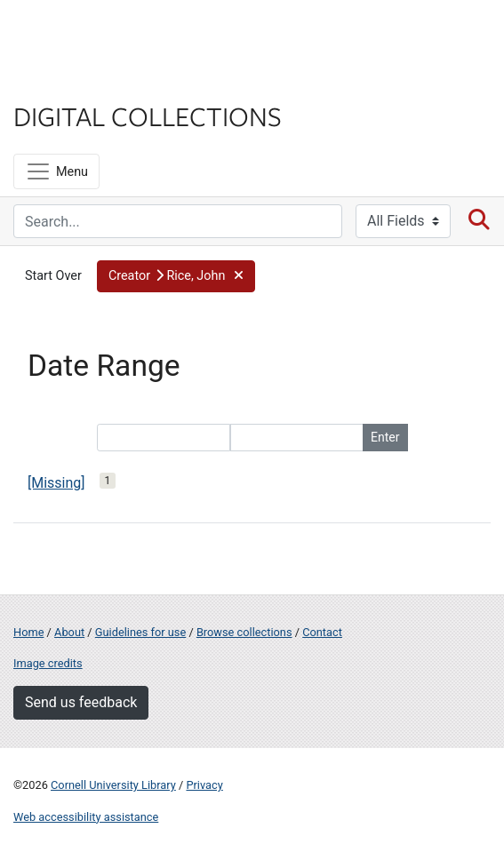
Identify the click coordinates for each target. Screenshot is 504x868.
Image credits (48, 663)
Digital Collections (148, 115)
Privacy (204, 785)
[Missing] (56, 483)
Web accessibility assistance (86, 817)
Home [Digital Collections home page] (28, 632)
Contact (322, 632)
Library (67, 81)
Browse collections (244, 632)
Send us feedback (81, 702)
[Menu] (56, 171)
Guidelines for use (140, 632)
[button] (176, 276)
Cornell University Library (113, 785)
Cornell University (102, 34)
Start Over (53, 276)
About (69, 632)
